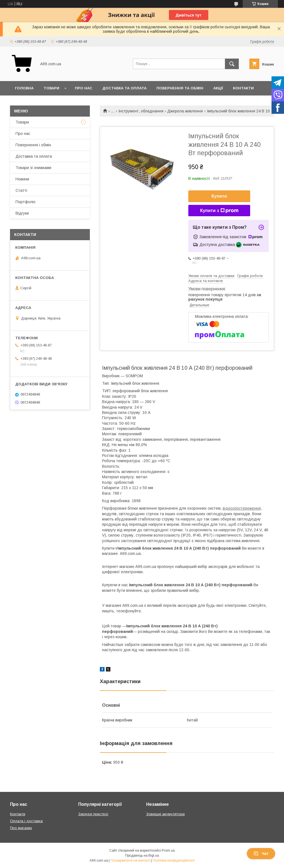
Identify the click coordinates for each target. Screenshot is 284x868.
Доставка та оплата (124, 88)
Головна (24, 88)
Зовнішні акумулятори (165, 814)
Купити (219, 196)
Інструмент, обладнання (141, 111)
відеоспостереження (242, 508)
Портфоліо (26, 202)
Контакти (243, 88)
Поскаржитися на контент (130, 861)
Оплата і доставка (26, 821)
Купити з (219, 211)
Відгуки (22, 213)
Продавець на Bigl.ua (142, 856)
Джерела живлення (185, 111)
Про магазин (21, 828)
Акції (218, 88)
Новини (22, 179)
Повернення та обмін (180, 88)
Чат (261, 854)
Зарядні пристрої (93, 814)
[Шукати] (232, 64)
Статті (21, 190)
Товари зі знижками (33, 168)
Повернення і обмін (33, 145)
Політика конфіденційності (174, 861)
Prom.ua (168, 851)
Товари (51, 88)
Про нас (84, 88)
